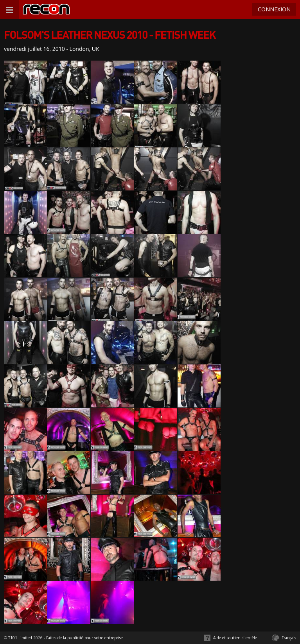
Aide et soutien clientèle (235, 638)
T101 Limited (20, 638)
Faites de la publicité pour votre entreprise (84, 638)
